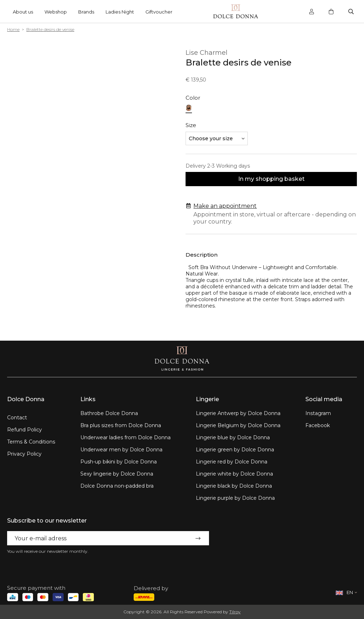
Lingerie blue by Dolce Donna (233, 437)
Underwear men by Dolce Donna (121, 450)
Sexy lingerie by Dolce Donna (117, 474)
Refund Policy (25, 430)
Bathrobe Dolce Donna (109, 413)
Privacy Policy (24, 454)
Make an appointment (225, 206)
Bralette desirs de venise (50, 29)
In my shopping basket (271, 179)
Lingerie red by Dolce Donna (232, 462)
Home (13, 29)
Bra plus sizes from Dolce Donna (121, 425)
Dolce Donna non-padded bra (117, 486)
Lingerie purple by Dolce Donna (235, 498)
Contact (17, 418)
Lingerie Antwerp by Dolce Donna (238, 413)
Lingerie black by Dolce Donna (234, 486)
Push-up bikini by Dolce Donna (119, 462)
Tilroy (235, 612)
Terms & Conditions (31, 442)
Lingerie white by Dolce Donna (234, 474)
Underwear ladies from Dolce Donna (125, 437)
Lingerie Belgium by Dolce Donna (238, 425)
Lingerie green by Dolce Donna (235, 450)
